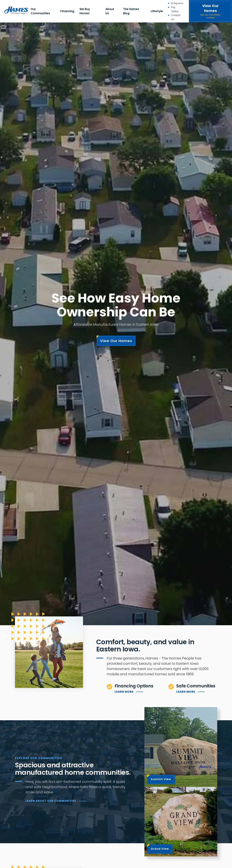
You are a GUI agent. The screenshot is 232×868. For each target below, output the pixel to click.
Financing (67, 11)
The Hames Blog (131, 11)
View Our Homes (210, 11)
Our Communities (40, 11)
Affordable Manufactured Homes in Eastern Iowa (116, 324)
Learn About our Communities (51, 801)
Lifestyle (157, 11)
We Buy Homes (85, 11)
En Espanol (177, 3)
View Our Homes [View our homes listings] (116, 341)
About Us (110, 11)
